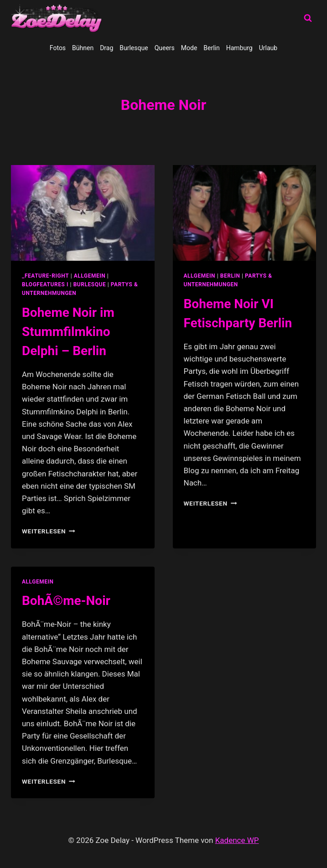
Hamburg (239, 48)
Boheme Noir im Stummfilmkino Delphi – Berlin (68, 332)
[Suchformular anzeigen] (308, 18)
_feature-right (45, 276)
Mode (189, 48)
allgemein (90, 276)
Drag (106, 48)
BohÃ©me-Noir (66, 601)
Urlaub (268, 48)
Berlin (211, 48)
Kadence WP (237, 840)
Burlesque (134, 48)
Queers (165, 48)
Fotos (58, 48)
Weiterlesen (49, 531)
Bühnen (83, 48)
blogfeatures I (45, 284)
